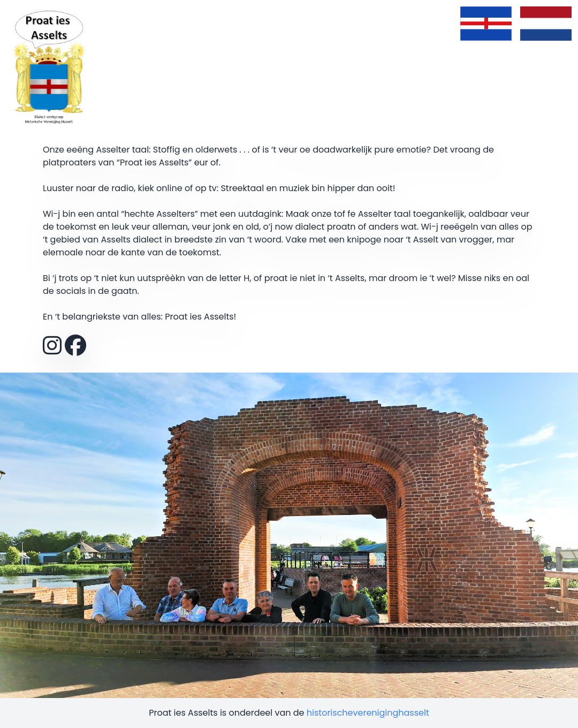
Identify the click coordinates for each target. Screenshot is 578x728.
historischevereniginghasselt (368, 713)
